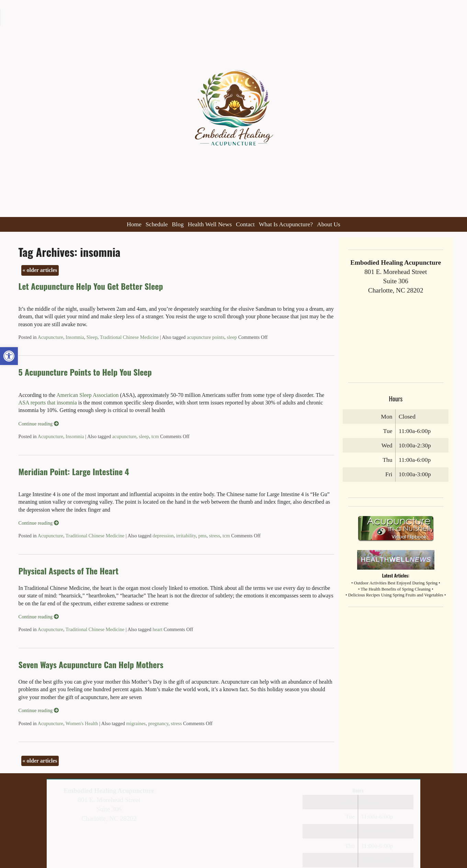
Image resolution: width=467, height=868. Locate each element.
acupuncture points (206, 337)
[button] (9, 356)
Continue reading (39, 424)
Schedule (157, 224)
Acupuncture (50, 337)
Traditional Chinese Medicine (129, 337)
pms (203, 536)
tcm (155, 436)
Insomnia (75, 337)
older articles (40, 270)
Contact (245, 224)
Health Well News (210, 224)
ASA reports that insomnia (48, 403)
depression (163, 536)
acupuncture (124, 436)
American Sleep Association (87, 395)
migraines (136, 723)
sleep (232, 337)
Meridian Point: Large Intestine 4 (74, 471)
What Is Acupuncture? (286, 224)
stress (215, 536)
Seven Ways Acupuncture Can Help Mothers (91, 664)
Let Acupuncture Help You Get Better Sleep (91, 286)
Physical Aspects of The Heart (69, 571)
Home (134, 224)
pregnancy (158, 723)
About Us (329, 224)
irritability (186, 536)
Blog (178, 224)
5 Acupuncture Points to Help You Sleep (85, 372)
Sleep (92, 337)
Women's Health (82, 723)
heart (157, 629)
